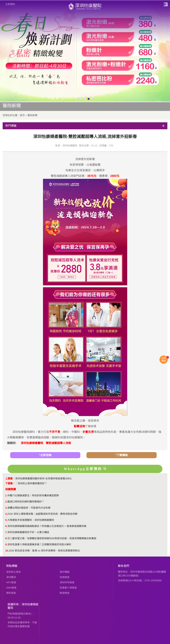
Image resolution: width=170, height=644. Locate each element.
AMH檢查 (11, 588)
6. (6, 526)
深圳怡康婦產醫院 (32, 443)
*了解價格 (122, 455)
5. (6, 520)
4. (6, 514)
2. (6, 502)
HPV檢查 (11, 582)
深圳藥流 (11, 577)
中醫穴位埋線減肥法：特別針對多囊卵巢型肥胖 (33, 495)
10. (7, 551)
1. (6, 495)
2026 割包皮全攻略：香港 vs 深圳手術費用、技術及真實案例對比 (44, 551)
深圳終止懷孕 (14, 572)
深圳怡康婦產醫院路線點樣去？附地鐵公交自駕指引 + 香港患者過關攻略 (47, 526)
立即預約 (10, 4)
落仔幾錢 (65, 572)
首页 (22, 115)
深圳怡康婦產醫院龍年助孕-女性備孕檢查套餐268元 (43, 478)
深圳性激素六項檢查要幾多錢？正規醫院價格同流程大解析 (39, 544)
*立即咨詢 (45, 455)
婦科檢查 (11, 593)
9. (6, 544)
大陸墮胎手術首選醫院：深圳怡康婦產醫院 (31, 520)
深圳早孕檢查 (67, 582)
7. (6, 532)
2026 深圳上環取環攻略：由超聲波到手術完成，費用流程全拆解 (42, 514)
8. (6, 538)
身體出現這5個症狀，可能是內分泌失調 (29, 508)
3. (6, 508)
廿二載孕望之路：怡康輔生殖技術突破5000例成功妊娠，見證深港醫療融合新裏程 (52, 538)
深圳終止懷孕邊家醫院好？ (32, 483)
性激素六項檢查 (68, 588)
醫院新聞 (32, 115)
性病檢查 (65, 577)
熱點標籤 (12, 566)
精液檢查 (65, 593)
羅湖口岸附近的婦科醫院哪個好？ (26, 502)
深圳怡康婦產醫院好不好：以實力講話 (28, 532)
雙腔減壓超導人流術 (58, 443)
